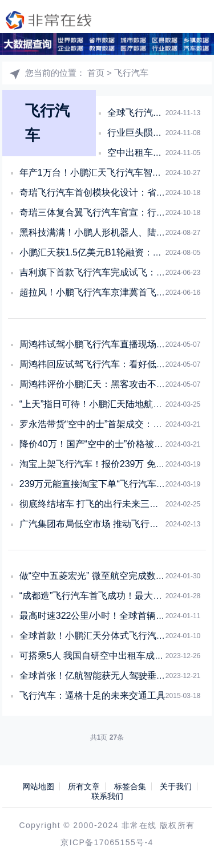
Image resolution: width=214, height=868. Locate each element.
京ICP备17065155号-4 (107, 842)
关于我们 (176, 786)
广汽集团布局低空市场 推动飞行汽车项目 (103, 524)
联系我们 (107, 796)
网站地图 (38, 786)
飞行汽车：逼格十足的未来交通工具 (92, 695)
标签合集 (130, 786)
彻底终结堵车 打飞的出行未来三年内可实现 (107, 504)
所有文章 (84, 786)
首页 (96, 73)
